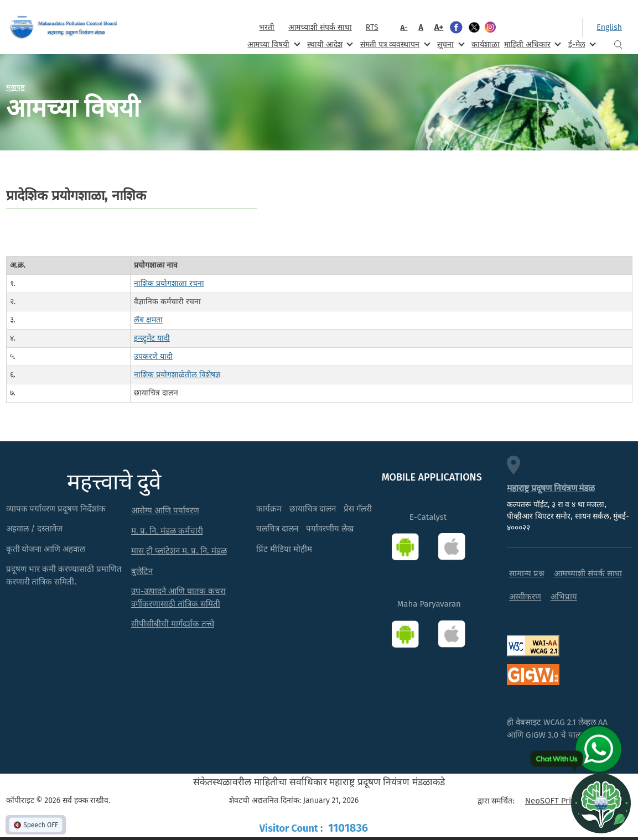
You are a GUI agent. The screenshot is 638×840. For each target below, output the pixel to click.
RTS (372, 27)
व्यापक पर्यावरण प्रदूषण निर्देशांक (56, 509)
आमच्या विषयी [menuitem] (273, 44)
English (609, 27)
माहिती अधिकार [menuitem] (531, 44)
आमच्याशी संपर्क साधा (320, 27)
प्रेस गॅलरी (358, 509)
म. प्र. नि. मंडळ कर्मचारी (167, 531)
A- (404, 27)
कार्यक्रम (269, 509)
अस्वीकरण (525, 597)
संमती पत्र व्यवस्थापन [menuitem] (394, 44)
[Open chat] (601, 803)
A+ (439, 27)
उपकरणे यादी (153, 356)
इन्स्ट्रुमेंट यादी (152, 338)
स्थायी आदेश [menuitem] (329, 44)
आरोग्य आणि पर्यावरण (165, 510)
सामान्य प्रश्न (527, 573)
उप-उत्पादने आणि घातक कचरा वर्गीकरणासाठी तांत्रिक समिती (178, 598)
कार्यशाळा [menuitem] (486, 45)
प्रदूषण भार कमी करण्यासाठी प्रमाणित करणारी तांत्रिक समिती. (64, 575)
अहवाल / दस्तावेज (35, 529)
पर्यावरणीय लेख (330, 529)
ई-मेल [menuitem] (581, 44)
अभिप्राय (564, 597)
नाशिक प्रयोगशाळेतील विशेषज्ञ (177, 375)
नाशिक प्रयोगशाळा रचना (169, 283)
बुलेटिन (142, 571)
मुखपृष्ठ (15, 87)
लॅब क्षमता (148, 320)
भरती (267, 27)
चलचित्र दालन (277, 529)
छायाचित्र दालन (313, 509)
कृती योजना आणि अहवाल (46, 549)
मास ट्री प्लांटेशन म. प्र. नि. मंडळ (179, 551)
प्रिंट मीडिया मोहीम (284, 549)
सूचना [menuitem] (450, 44)
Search (618, 45)
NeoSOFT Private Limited (571, 801)
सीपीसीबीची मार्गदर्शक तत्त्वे (173, 624)
